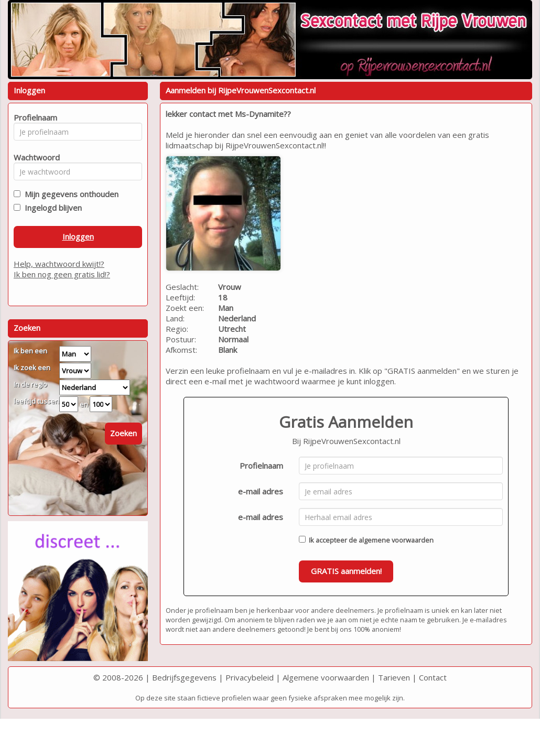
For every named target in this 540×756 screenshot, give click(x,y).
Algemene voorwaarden (326, 677)
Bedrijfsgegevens (184, 677)
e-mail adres (261, 491)
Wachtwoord (34, 157)
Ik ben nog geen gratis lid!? (62, 274)
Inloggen (78, 236)
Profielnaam (261, 466)
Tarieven (394, 677)
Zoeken (123, 433)
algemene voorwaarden (396, 540)
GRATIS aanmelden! (346, 571)
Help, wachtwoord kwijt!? (59, 264)
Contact (433, 677)
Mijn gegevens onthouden (69, 194)
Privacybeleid (250, 677)
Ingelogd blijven (51, 208)
